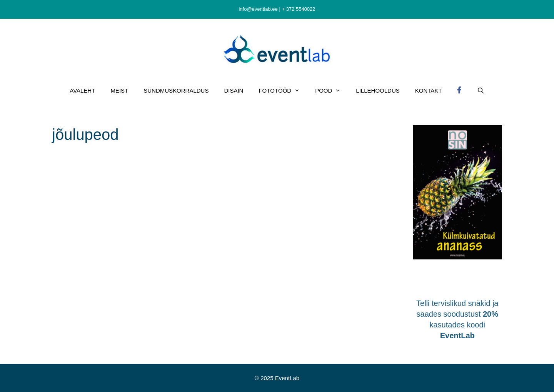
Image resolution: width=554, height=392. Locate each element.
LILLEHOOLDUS (378, 91)
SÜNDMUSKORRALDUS (176, 91)
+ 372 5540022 (298, 9)
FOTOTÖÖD (283, 91)
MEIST (119, 91)
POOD (332, 91)
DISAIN (234, 91)
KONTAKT (429, 91)
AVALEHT (82, 91)
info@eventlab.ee (258, 9)
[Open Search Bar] (480, 91)
